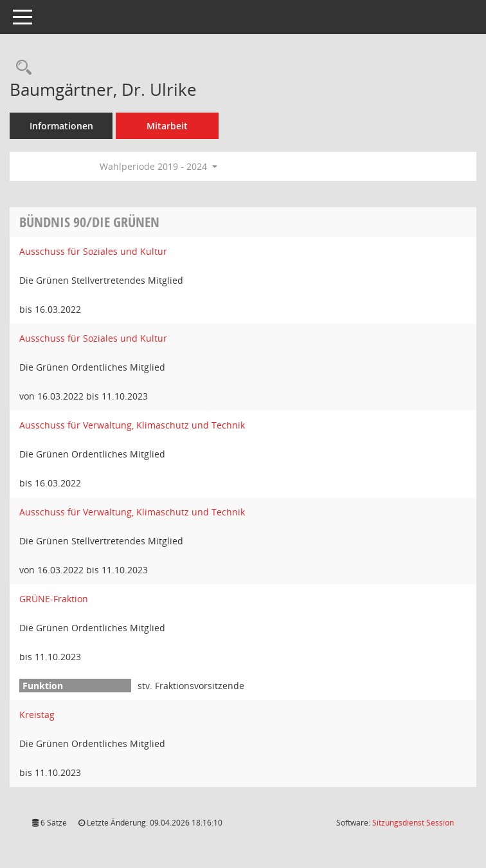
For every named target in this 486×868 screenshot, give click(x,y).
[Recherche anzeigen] (21, 68)
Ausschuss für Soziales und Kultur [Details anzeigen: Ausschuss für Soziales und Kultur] (93, 251)
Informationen (61, 126)
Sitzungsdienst (413, 823)
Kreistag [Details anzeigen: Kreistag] (37, 715)
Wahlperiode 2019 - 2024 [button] (158, 166)
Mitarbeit (167, 126)
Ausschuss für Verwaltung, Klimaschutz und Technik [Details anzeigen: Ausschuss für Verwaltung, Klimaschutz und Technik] (132, 425)
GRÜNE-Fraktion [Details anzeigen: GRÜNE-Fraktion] (54, 599)
